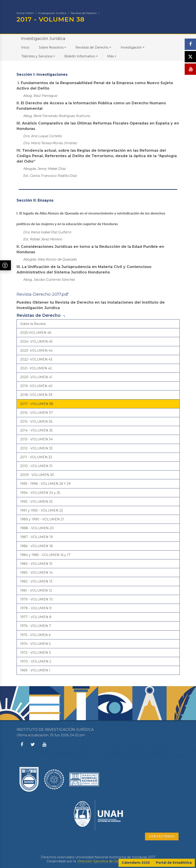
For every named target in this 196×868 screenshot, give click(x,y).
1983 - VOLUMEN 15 (36, 564)
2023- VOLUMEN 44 (36, 351)
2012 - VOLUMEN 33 (36, 448)
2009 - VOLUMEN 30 (37, 475)
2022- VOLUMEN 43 (36, 359)
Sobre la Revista (33, 324)
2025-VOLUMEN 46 (36, 333)
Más (112, 56)
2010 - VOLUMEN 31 (36, 466)
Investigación (133, 47)
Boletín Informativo (81, 56)
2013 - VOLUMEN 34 (36, 439)
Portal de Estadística (174, 863)
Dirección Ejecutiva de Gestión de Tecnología (113, 861)
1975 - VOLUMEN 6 (35, 635)
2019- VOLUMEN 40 (36, 386)
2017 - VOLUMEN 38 (37, 404)
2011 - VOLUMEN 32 (36, 457)
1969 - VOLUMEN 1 (35, 670)
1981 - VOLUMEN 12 (36, 590)
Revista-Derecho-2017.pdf (42, 294)
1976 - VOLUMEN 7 (36, 626)
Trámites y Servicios (38, 56)
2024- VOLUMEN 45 (36, 341)
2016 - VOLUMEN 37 (36, 413)
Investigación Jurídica (52, 13)
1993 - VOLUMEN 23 (36, 502)
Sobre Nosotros (52, 47)
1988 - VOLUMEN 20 (37, 528)
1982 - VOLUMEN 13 (36, 581)
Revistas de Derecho (84, 13)
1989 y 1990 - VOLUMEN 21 (42, 519)
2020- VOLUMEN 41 (36, 377)
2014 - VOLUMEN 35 (36, 430)
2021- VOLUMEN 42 (36, 368)
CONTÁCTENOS (162, 836)
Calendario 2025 (136, 863)
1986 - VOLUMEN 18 (36, 546)
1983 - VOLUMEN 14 (36, 573)
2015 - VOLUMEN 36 (36, 422)
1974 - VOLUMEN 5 (35, 644)
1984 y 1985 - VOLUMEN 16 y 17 (45, 555)
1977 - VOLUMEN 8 (36, 617)
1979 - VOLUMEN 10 (36, 599)
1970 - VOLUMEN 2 (36, 661)
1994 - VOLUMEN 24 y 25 (40, 493)
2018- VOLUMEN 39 (36, 395)
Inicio (25, 47)
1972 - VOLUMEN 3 (35, 653)
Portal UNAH (25, 13)
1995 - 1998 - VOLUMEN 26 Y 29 (45, 484)
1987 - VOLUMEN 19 (36, 537)
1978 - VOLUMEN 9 (36, 608)
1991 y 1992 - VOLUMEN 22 (42, 510)
